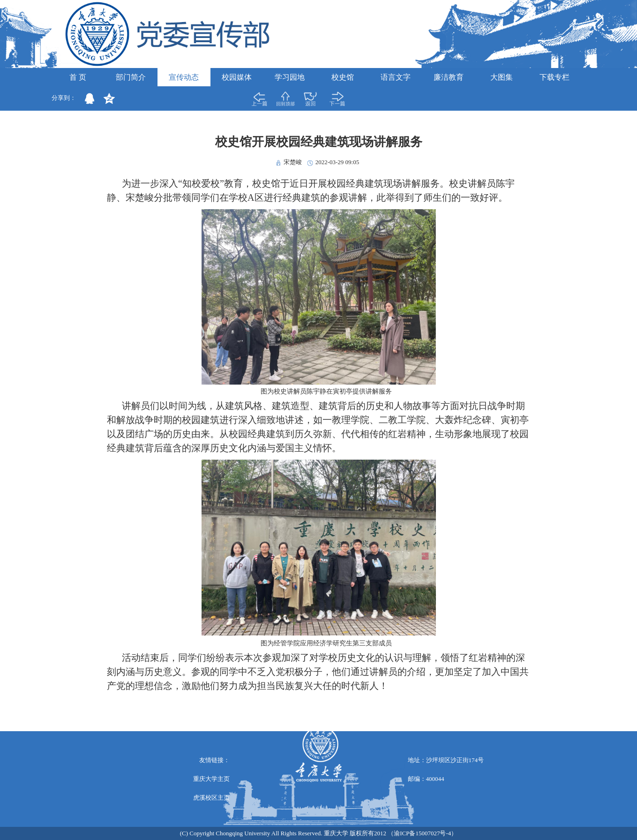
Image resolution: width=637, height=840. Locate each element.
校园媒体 (237, 77)
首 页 (78, 77)
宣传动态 (184, 77)
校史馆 (343, 77)
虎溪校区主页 (211, 798)
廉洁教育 (449, 77)
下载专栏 (555, 77)
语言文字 (396, 77)
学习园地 (290, 77)
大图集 (502, 77)
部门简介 (131, 77)
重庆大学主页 (211, 779)
